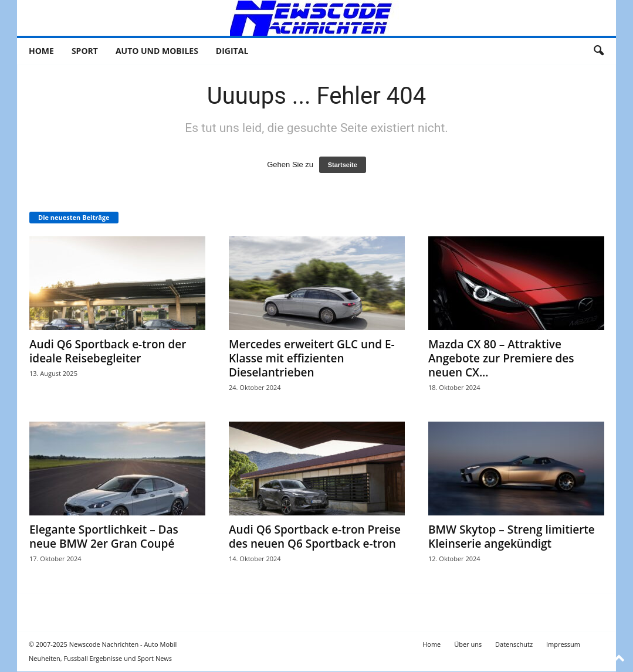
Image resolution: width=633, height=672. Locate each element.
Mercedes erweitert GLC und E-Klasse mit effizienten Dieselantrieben (312, 359)
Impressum (563, 645)
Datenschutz (514, 645)
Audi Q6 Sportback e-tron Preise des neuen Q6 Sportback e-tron (315, 537)
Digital (232, 51)
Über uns (468, 645)
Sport (85, 51)
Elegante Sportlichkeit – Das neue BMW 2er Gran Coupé (104, 537)
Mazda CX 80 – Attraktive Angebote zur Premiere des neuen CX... (501, 359)
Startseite (343, 165)
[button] (598, 51)
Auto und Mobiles (157, 51)
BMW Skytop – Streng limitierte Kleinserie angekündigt (512, 537)
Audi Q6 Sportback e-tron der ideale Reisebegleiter (108, 352)
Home (41, 51)
